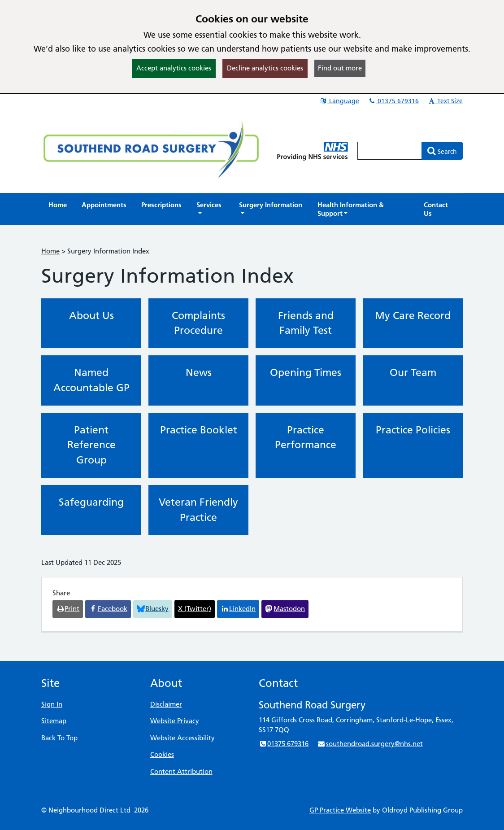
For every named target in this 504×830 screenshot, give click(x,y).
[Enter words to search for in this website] (390, 151)
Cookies (162, 754)
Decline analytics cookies (265, 68)
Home (50, 251)
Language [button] (339, 101)
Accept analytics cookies (174, 68)
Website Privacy (175, 721)
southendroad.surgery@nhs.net (370, 744)
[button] (210, 209)
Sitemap (54, 721)
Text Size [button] (445, 101)
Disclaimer (166, 704)
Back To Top (59, 738)
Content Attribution (181, 771)
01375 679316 (393, 101)
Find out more (340, 68)
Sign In (52, 704)
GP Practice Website (340, 810)
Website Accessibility (182, 738)
